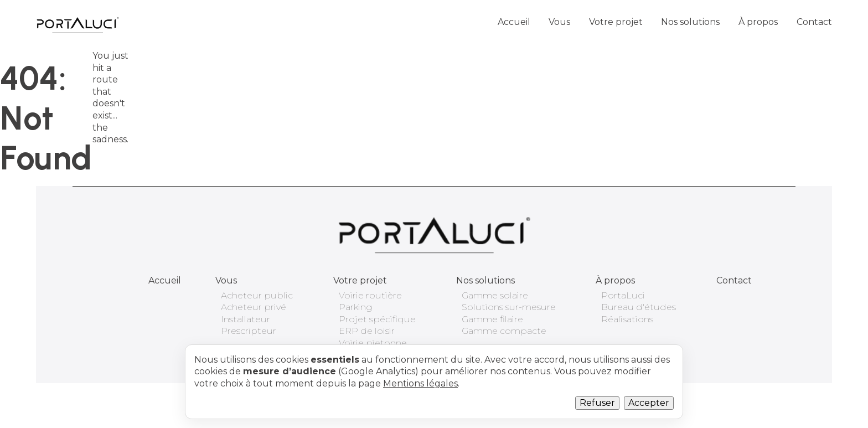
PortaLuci (623, 295)
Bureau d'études (639, 307)
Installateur (246, 319)
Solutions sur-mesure (509, 307)
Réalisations (627, 319)
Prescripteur (249, 331)
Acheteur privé (254, 307)
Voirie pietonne (373, 343)
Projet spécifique (377, 319)
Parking (356, 307)
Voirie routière (370, 295)
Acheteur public (257, 295)
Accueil (514, 22)
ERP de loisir (367, 331)
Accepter (649, 403)
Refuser (597, 403)
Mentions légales (420, 383)
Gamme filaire (492, 319)
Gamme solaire (495, 295)
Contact (814, 22)
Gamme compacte (504, 331)
